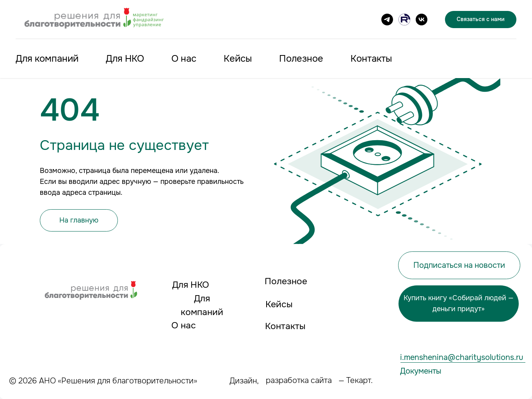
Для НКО (125, 59)
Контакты (371, 59)
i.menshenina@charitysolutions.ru (462, 357)
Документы (421, 371)
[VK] (422, 20)
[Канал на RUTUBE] (404, 20)
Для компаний (47, 59)
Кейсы (238, 59)
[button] (459, 265)
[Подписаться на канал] (387, 20)
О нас (184, 59)
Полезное (301, 59)
